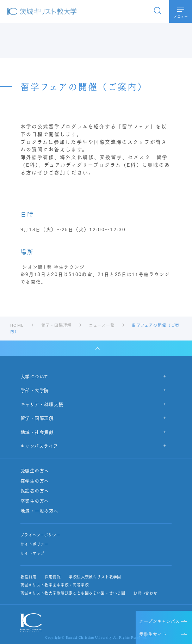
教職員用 (29, 577)
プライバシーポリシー (40, 535)
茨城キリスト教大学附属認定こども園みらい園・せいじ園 (73, 593)
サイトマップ (33, 553)
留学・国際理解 (37, 418)
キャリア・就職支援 (42, 404)
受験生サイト (153, 634)
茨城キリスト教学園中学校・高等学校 (55, 585)
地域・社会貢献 (37, 432)
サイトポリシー (35, 544)
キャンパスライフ (39, 446)
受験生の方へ (35, 471)
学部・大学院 (35, 390)
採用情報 (53, 577)
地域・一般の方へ (39, 511)
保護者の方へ (35, 491)
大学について (35, 376)
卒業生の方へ (35, 501)
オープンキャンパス (159, 621)
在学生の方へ (35, 481)
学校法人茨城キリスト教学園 (95, 577)
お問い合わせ (145, 593)
